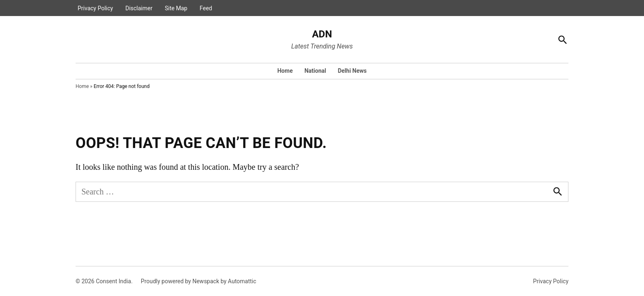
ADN (322, 34)
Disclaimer (139, 8)
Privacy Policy (95, 8)
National (315, 71)
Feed (206, 8)
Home (285, 71)
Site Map (176, 8)
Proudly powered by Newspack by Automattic (199, 281)
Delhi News (352, 71)
